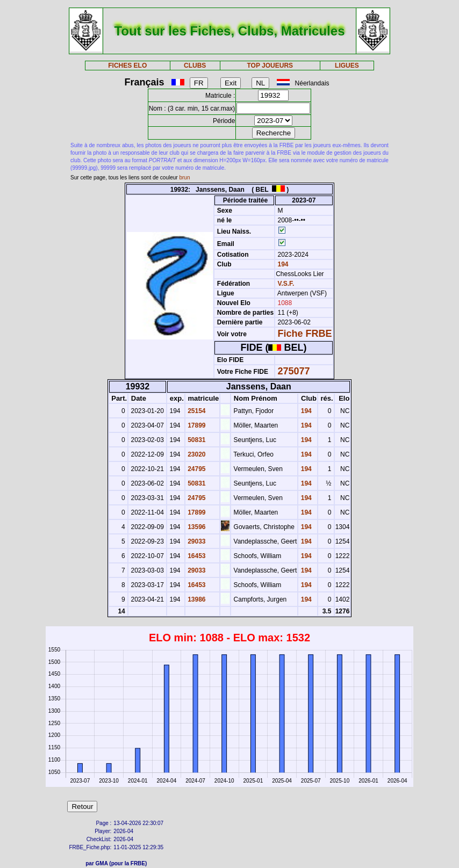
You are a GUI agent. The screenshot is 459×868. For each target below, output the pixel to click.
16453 (196, 556)
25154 (196, 411)
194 (282, 264)
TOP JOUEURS (270, 66)
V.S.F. (286, 284)
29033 (196, 541)
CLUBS (195, 66)
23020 (196, 454)
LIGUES (347, 66)
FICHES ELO (127, 66)
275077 (294, 371)
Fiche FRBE (305, 334)
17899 (196, 425)
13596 (196, 527)
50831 (196, 440)
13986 (196, 599)
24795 (196, 469)
